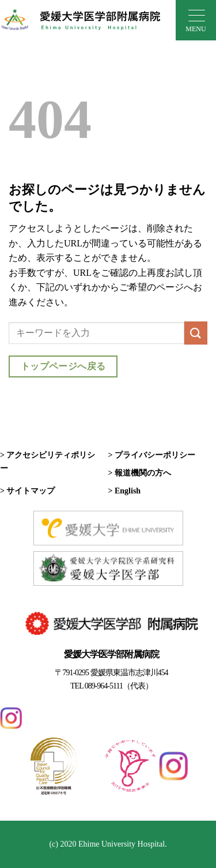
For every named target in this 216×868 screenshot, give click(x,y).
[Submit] (196, 333)
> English (125, 491)
